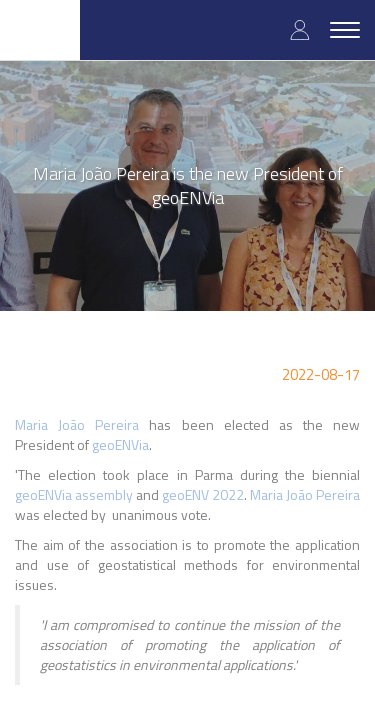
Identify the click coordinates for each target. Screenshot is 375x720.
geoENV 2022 (203, 494)
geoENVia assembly (74, 494)
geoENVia (120, 444)
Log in (300, 29)
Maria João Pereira (77, 424)
